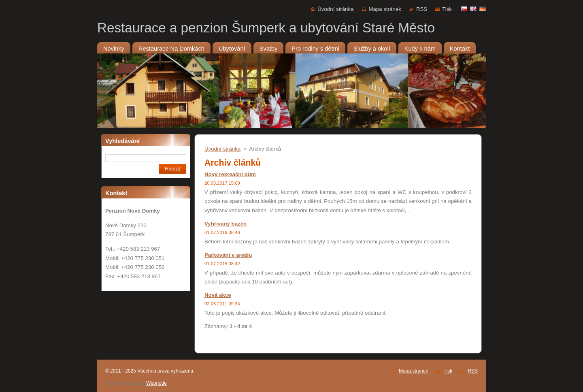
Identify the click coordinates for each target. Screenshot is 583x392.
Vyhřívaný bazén (226, 224)
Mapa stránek (385, 9)
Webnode (156, 383)
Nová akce (218, 295)
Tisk (447, 9)
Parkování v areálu (228, 255)
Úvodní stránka (335, 9)
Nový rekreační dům (230, 174)
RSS (422, 9)
